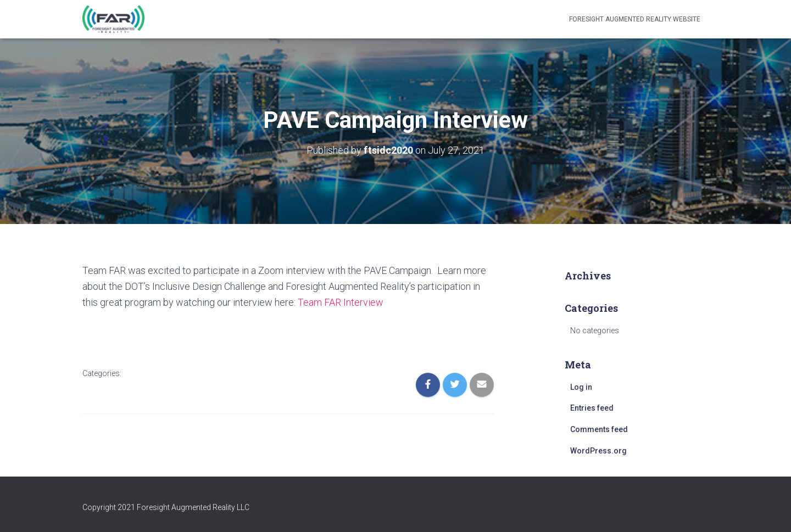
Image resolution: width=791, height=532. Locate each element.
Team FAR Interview (341, 302)
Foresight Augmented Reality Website (635, 19)
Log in (581, 387)
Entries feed (592, 408)
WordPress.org (598, 451)
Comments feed (599, 429)
